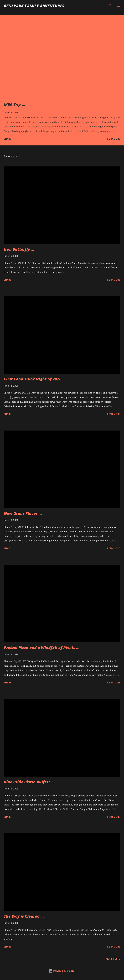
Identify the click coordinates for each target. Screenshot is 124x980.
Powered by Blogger (62, 971)
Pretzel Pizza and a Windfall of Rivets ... (42, 647)
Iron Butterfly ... (19, 249)
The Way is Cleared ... (24, 916)
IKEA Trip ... (15, 104)
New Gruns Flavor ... (23, 513)
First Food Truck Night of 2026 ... (35, 379)
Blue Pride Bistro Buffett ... (29, 782)
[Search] (110, 6)
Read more (114, 139)
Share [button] (8, 139)
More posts (113, 959)
